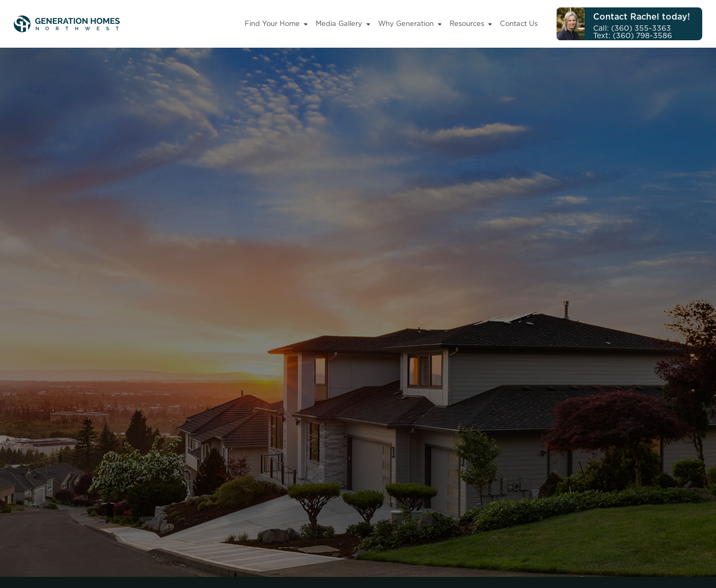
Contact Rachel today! (642, 16)
